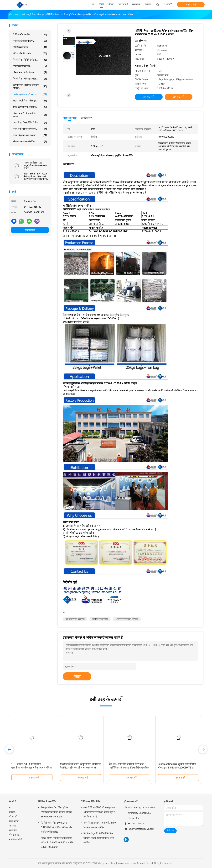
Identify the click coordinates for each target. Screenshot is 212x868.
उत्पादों (12, 812)
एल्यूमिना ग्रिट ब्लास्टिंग (100, 619)
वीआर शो (13, 817)
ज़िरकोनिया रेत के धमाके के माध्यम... (30, 115)
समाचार (12, 826)
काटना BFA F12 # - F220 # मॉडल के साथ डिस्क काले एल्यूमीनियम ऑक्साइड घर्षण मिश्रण (35, 176)
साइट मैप (13, 830)
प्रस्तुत (77, 676)
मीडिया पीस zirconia (30, 53)
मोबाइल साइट (15, 835)
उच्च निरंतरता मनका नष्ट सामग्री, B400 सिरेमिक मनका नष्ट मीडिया (100, 825)
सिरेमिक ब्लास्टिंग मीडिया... (30, 41)
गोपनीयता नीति (16, 839)
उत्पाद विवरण (87, 118)
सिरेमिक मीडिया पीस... (30, 66)
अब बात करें (191, 5)
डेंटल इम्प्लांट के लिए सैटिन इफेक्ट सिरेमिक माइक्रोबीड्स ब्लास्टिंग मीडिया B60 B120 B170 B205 (56, 812)
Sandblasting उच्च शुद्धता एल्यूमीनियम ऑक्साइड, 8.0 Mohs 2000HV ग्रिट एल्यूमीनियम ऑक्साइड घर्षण (177, 768)
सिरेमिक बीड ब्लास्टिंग (47, 802)
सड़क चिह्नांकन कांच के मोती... (30, 135)
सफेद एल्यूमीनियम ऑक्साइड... (30, 107)
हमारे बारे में (14, 821)
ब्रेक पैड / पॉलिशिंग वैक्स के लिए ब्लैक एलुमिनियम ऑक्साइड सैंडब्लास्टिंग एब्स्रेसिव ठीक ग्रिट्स (129, 768)
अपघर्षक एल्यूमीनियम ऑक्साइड (127, 619)
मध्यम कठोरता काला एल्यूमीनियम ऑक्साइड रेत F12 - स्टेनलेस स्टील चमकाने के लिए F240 (81, 768)
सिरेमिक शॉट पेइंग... (30, 47)
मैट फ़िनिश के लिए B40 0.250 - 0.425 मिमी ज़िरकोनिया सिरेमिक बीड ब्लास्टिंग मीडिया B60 (57, 827)
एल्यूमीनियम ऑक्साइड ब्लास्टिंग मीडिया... (30, 87)
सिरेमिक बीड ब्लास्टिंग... (30, 35)
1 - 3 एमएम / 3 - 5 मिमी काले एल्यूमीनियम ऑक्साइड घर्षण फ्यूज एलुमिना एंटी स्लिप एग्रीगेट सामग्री (32, 768)
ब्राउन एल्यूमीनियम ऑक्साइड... (30, 101)
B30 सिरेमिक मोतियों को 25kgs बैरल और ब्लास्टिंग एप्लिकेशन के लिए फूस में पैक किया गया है (99, 812)
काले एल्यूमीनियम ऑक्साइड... (30, 94)
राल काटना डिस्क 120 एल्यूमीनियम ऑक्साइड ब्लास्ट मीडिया (36, 165)
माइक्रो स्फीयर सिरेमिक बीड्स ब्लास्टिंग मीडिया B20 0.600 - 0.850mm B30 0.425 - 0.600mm (57, 842)
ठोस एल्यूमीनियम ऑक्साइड (75, 619)
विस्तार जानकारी (70, 118)
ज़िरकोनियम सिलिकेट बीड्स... (30, 60)
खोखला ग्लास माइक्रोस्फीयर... (30, 142)
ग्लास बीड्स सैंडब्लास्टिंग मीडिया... (30, 123)
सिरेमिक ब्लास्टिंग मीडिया (91, 802)
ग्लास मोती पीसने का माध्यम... (30, 129)
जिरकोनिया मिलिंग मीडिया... (30, 72)
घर (10, 808)
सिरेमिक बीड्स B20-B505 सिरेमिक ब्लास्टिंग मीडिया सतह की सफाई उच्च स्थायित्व (99, 838)
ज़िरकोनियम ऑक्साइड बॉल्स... (30, 79)
